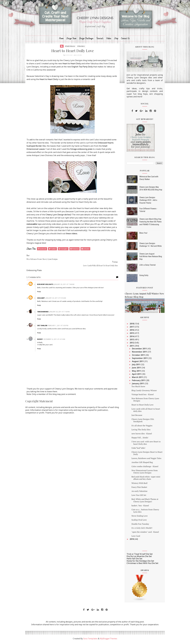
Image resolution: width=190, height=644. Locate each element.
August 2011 (136, 363)
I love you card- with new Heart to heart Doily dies (144, 444)
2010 (130, 540)
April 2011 (135, 375)
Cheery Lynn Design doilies (65, 216)
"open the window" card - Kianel (143, 533)
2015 (130, 334)
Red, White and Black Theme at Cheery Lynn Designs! (143, 502)
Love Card (134, 537)
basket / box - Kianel (138, 507)
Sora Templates (90, 640)
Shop (116, 40)
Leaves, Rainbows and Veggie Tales (145, 460)
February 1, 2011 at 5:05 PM (60, 326)
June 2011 (135, 369)
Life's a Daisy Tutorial (146, 266)
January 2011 (137, 385)
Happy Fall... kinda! (138, 439)
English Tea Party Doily (91, 68)
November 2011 (138, 353)
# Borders (81, 47)
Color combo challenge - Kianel (143, 468)
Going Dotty (142, 277)
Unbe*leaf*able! (137, 449)
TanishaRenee (45, 310)
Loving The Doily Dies (139, 431)
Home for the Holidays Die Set (139, 562)
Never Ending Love (138, 517)
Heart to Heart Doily (80, 65)
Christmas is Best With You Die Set (141, 565)
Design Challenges (86, 40)
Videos (109, 40)
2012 (130, 344)
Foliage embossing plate (83, 150)
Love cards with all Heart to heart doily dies (144, 411)
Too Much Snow (137, 388)
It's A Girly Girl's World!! (140, 529)
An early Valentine (138, 492)
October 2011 (137, 356)
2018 (130, 325)
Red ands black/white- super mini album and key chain (144, 479)
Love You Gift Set (137, 496)
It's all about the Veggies (140, 427)
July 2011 (135, 366)
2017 (130, 328)
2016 (130, 331)
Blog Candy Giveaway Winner (142, 392)
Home (61, 40)
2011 (130, 347)
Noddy (42, 340)
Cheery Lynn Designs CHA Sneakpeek (141, 422)
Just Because (135, 416)
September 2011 (138, 359)
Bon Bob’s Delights (47, 282)
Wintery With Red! (138, 484)
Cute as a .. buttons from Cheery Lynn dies (143, 512)
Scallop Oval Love (137, 521)
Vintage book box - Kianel (141, 396)
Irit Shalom (45, 326)
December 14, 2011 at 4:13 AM (57, 340)
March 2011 (136, 379)
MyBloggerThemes (109, 640)
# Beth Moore (70, 47)
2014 (130, 338)
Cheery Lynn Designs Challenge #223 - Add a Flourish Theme (146, 201)
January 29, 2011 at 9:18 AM (58, 296)
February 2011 (137, 382)
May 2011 (135, 372)
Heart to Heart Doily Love (141, 406)
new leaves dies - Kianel (140, 435)
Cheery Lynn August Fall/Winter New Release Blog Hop (149, 258)
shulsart (43, 296)
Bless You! (142, 234)
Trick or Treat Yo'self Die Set (138, 555)
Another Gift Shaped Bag (140, 464)
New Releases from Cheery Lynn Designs (143, 401)
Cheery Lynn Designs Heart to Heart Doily (145, 454)
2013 (130, 341)
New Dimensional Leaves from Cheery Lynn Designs (143, 473)
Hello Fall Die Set (133, 560)
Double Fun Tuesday (138, 525)
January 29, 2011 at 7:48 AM (66, 282)
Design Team (71, 40)
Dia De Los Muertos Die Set (137, 557)
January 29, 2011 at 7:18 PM (62, 310)
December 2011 (138, 350)
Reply (41, 290)
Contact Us (125, 40)
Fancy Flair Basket (137, 488)
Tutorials (100, 40)
